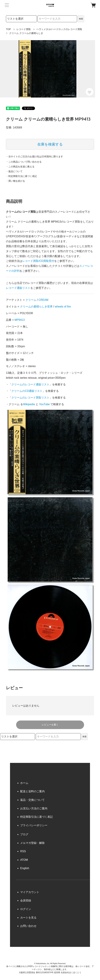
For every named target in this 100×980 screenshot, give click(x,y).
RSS (23, 851)
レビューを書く (50, 725)
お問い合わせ (28, 926)
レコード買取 (24, 29)
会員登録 (26, 900)
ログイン (26, 909)
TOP (8, 29)
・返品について (14, 171)
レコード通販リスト (18, 288)
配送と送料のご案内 (32, 791)
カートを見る (28, 918)
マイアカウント (30, 892)
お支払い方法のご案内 (34, 808)
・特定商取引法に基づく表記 (21, 176)
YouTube (44, 404)
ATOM (24, 860)
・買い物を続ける (15, 181)
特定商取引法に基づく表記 (37, 817)
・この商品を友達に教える (20, 167)
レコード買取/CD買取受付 (38, 261)
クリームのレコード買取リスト (30, 398)
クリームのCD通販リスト (27, 391)
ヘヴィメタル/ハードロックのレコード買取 (59, 29)
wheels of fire (63, 307)
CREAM (43, 300)
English (25, 868)
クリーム (31, 300)
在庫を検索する (50, 144)
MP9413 (20, 320)
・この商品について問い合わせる (24, 162)
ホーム (24, 783)
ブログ (24, 834)
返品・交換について (32, 800)
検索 (81, 19)
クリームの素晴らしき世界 (36, 307)
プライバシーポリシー (34, 825)
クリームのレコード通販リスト (30, 384)
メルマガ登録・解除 (32, 843)
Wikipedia (29, 404)
